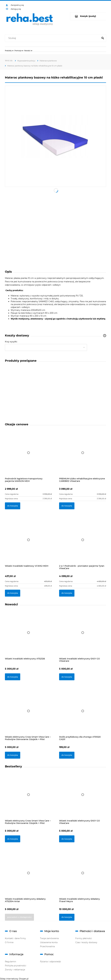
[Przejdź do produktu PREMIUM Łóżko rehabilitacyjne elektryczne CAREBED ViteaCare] (83, 456)
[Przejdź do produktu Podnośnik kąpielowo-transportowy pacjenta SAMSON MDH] (28, 456)
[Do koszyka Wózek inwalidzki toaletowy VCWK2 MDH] (13, 593)
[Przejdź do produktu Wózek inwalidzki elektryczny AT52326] (28, 637)
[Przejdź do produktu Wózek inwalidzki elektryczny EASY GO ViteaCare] (83, 637)
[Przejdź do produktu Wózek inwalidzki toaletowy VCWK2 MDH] (28, 543)
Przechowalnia (47, 946)
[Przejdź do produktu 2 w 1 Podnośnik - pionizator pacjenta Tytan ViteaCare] (83, 543)
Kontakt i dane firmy (15, 938)
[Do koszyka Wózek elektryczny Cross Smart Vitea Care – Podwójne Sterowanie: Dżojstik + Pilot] (13, 755)
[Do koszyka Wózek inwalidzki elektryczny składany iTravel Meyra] (67, 917)
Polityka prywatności (16, 966)
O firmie (9, 942)
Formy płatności (84, 938)
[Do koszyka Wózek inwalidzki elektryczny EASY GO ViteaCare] (67, 677)
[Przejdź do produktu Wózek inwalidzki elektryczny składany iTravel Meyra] (83, 877)
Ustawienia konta (49, 942)
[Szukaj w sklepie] (53, 38)
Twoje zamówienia (49, 938)
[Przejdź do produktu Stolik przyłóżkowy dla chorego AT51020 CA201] (83, 715)
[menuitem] (9, 51)
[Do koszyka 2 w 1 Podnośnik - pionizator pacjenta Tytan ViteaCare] (67, 593)
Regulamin (10, 962)
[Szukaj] (103, 38)
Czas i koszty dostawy (86, 942)
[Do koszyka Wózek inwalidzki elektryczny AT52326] (13, 677)
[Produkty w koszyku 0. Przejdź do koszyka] (88, 16)
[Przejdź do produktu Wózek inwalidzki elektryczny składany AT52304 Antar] (28, 877)
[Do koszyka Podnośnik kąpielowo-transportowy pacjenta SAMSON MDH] (13, 506)
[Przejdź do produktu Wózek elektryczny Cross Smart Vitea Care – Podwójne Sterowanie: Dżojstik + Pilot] (28, 715)
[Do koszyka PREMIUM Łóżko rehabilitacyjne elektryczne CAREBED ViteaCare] (67, 506)
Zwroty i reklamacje (15, 970)
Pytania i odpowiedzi (51, 962)
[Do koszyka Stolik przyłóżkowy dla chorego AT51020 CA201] (67, 755)
